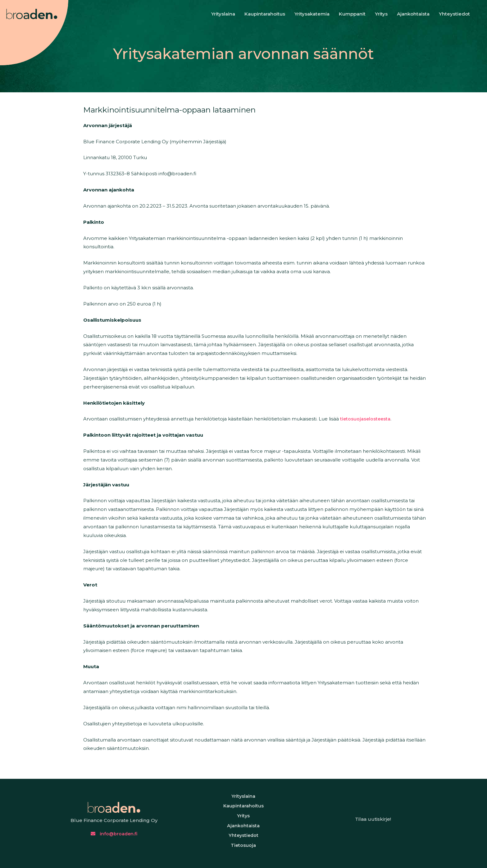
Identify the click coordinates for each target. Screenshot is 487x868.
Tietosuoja (243, 856)
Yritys (381, 14)
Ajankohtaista (413, 14)
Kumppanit (352, 14)
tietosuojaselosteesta (381, 419)
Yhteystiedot (454, 14)
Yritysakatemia (312, 14)
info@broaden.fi (114, 840)
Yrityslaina (223, 14)
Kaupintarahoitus (265, 14)
